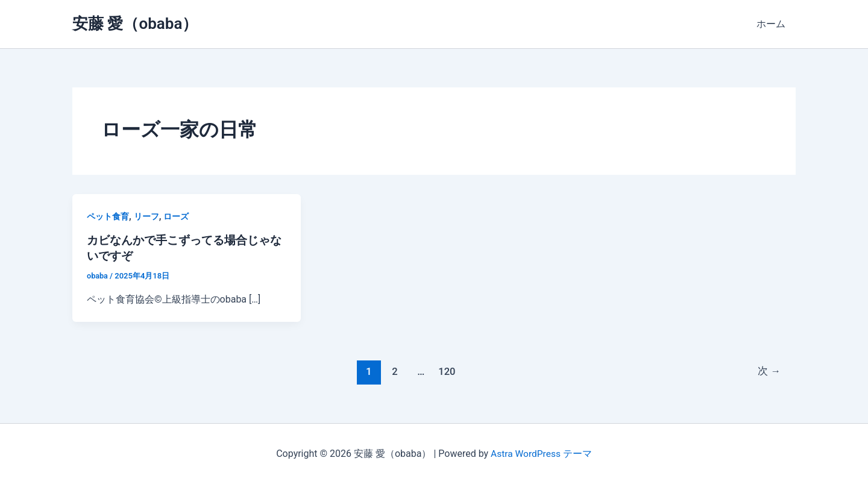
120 (446, 371)
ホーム (772, 24)
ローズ (176, 216)
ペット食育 (108, 216)
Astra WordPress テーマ (541, 454)
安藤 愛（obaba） (135, 24)
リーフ (146, 216)
